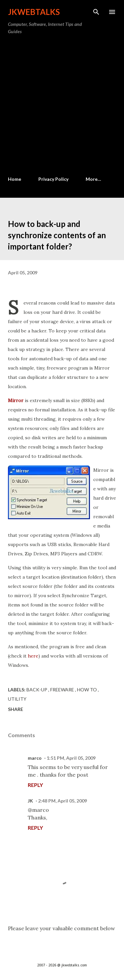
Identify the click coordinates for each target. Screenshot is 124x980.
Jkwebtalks (34, 12)
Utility (17, 699)
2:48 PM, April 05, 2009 (62, 801)
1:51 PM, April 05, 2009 (71, 758)
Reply (35, 785)
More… (93, 179)
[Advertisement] (62, 106)
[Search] (96, 12)
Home (15, 179)
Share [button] (16, 709)
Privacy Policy (53, 179)
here (33, 656)
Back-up (37, 690)
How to (87, 690)
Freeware (63, 690)
